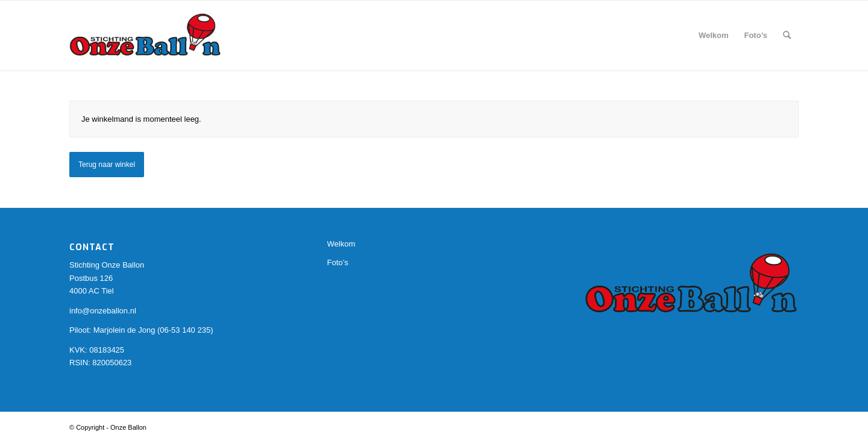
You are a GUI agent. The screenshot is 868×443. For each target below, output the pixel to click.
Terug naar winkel (107, 165)
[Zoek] (787, 36)
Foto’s (338, 262)
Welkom (341, 244)
